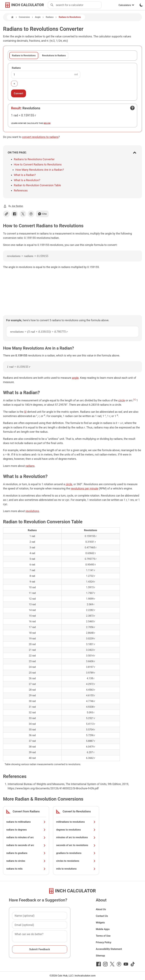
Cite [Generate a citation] (42, 214)
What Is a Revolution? (27, 180)
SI (25, 412)
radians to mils (26, 869)
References (21, 190)
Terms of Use (103, 936)
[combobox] (79, 5)
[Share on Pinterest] (31, 214)
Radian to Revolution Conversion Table (37, 185)
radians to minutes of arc (26, 837)
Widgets (100, 923)
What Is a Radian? (25, 175)
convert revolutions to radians (40, 137)
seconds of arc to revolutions (76, 845)
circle (122, 400)
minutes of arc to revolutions (76, 837)
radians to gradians (26, 853)
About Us (101, 909)
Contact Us (102, 916)
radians (30, 466)
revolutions (32, 511)
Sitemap (100, 956)
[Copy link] (6, 214)
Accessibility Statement (109, 949)
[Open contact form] (132, 108)
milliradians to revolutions (76, 822)
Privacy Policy (104, 942)
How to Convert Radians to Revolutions (38, 164)
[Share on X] (23, 214)
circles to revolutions (76, 861)
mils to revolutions (76, 869)
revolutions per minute (84, 488)
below (47, 123)
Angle (38, 17)
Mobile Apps (103, 929)
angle (75, 378)
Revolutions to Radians (54, 56)
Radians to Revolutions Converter (34, 159)
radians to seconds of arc (26, 845)
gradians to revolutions (76, 853)
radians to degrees (26, 830)
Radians (50, 17)
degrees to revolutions (76, 830)
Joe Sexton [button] (17, 206)
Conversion (24, 17)
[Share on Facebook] (15, 214)
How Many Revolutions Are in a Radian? (40, 170)
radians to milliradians (26, 822)
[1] (134, 400)
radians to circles (26, 861)
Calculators (126, 5)
